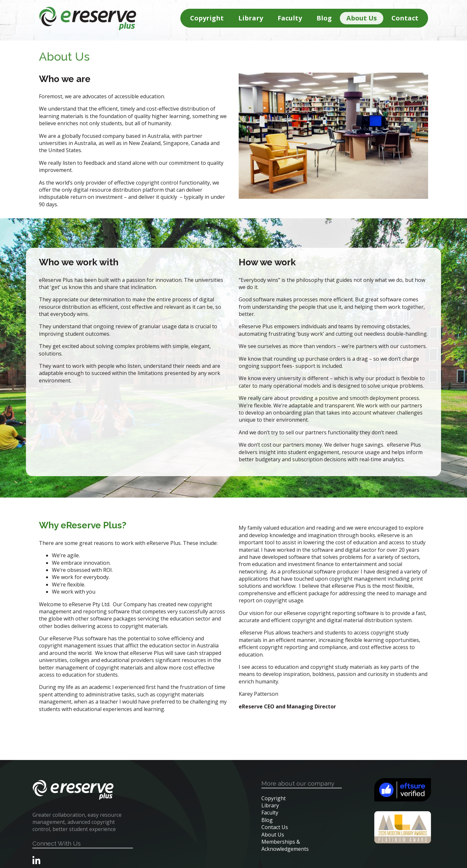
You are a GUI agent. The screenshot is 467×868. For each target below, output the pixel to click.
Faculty (290, 18)
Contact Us (275, 827)
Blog (324, 18)
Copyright (207, 18)
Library (251, 18)
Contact (405, 18)
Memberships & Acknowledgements (285, 845)
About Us (362, 18)
